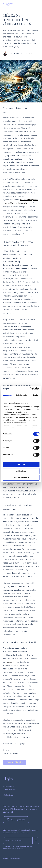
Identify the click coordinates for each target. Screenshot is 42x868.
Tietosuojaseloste (15, 858)
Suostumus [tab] (7, 395)
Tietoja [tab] (35, 395)
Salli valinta (21, 471)
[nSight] (8, 4)
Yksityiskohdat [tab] (21, 395)
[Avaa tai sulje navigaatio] (37, 4)
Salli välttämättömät (21, 478)
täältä (22, 849)
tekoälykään (12, 662)
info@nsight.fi (8, 795)
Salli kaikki (21, 464)
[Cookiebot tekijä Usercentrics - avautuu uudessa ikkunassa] (30, 389)
